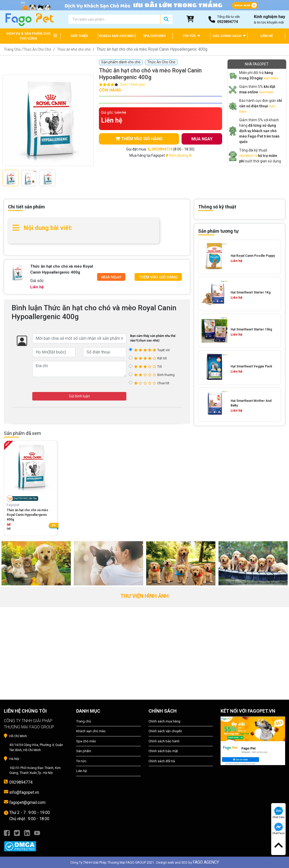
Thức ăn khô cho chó (74, 49)
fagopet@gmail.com (27, 802)
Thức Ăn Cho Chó (37, 49)
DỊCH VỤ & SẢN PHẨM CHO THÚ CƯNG (28, 36)
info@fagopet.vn (24, 792)
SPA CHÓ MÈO (154, 36)
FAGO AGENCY (206, 862)
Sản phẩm (84, 751)
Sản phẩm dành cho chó (121, 62)
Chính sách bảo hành (164, 741)
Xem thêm (271, 78)
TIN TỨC (192, 36)
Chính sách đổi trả (162, 761)
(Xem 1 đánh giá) (132, 84)
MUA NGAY (202, 139)
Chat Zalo (279, 813)
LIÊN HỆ (267, 36)
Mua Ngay (111, 277)
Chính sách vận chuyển (165, 731)
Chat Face (278, 829)
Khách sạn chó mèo (91, 731)
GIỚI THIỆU (79, 36)
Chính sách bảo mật (163, 751)
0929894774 (248, 156)
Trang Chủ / (13, 49)
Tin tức (81, 761)
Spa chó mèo (86, 741)
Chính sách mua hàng (164, 721)
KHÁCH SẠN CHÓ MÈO (117, 36)
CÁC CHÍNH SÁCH (229, 36)
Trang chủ (84, 721)
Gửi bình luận (79, 396)
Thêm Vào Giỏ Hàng (158, 277)
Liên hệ (81, 771)
